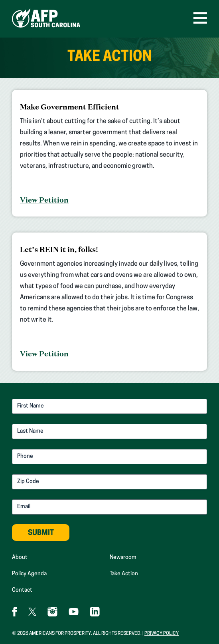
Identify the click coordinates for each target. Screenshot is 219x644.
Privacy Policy (162, 634)
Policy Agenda (29, 574)
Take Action (124, 574)
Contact (22, 590)
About (20, 558)
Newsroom (123, 558)
